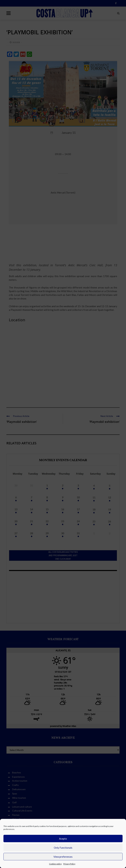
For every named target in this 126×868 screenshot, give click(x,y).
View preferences (63, 857)
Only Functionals (63, 848)
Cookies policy (55, 864)
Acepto (63, 839)
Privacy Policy (69, 864)
